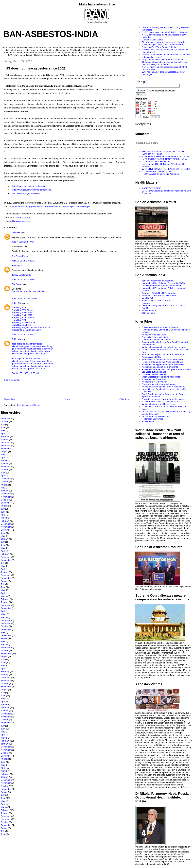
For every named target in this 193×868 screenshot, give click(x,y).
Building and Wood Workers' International (162, 286)
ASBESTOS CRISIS (152, 188)
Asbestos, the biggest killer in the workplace (163, 364)
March (4, 461)
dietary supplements (21, 275)
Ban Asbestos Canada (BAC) (156, 301)
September (6, 449)
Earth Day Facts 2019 (22, 313)
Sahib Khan (17, 303)
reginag (15, 265)
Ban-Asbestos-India (51, 34)
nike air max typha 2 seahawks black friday (32, 346)
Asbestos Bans (149, 310)
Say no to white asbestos (154, 374)
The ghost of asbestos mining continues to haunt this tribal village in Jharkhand (165, 63)
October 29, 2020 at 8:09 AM (25, 373)
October (5, 421)
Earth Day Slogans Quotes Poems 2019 (31, 327)
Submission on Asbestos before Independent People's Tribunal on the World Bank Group (163, 361)
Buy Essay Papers (20, 256)
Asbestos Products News (154, 335)
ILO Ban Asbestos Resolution (156, 162)
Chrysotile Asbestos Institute (155, 337)
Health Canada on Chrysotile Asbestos (160, 174)
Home (67, 399)
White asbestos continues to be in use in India (164, 347)
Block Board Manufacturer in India (28, 291)
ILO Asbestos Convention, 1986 (157, 171)
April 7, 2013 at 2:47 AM (23, 242)
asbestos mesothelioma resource (158, 281)
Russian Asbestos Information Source (160, 327)
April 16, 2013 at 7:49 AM (23, 261)
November (6, 418)
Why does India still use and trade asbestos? (163, 60)
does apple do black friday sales (27, 344)
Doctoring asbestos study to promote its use (163, 399)
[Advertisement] (39, 390)
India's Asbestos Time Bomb (155, 416)
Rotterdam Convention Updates (157, 340)
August (4, 452)
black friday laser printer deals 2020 (28, 354)
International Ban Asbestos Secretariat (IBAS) (164, 283)
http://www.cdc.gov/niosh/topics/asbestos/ (32, 190)
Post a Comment (12, 380)
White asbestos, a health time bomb (159, 404)
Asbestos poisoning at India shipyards (160, 367)
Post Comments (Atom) (28, 405)
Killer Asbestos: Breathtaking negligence (161, 377)
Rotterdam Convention (153, 419)
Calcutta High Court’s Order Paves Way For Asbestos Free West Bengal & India (163, 46)
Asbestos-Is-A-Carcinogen (155, 382)
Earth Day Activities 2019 (24, 322)
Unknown (16, 233)
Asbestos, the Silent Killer (154, 379)
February (5, 437)
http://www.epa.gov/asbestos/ (26, 193)
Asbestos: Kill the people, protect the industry (163, 387)
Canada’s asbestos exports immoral (159, 384)
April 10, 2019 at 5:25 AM (23, 335)
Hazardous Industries (21, 221)
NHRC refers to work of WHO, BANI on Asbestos (165, 32)
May (3, 430)
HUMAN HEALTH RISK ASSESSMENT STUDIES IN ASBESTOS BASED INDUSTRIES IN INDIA (166, 158)
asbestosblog (148, 313)
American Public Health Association (159, 296)
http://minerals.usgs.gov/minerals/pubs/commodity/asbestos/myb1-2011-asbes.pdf (51, 206)
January (5, 440)
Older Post (124, 399)
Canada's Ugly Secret (152, 40)
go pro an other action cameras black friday (32, 349)
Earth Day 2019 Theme (23, 310)
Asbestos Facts (149, 421)
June (3, 427)
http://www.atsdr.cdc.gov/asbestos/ (29, 186)
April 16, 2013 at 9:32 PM (24, 280)
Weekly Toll (147, 298)
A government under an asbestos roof (160, 402)
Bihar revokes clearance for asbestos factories (164, 42)
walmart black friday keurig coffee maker (31, 351)
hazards (146, 303)
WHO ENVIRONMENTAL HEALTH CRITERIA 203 (166, 169)
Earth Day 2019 (19, 308)
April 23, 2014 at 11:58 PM (24, 298)
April (3, 433)
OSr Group (17, 284)
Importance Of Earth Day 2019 (26, 330)
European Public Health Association (159, 293)
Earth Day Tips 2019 (21, 325)
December (6, 443)
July (3, 425)
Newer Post (10, 399)
